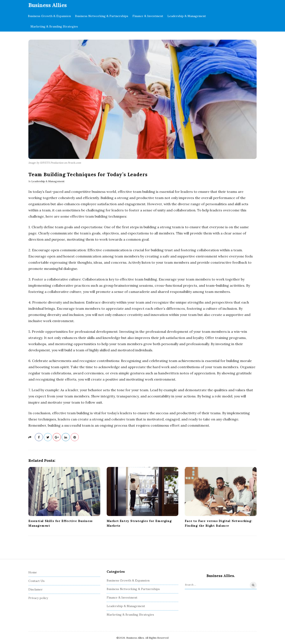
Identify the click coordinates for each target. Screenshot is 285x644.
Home (33, 572)
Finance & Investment (148, 16)
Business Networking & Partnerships (102, 16)
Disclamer (36, 589)
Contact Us (36, 581)
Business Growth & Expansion (49, 16)
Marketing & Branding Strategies (54, 26)
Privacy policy (38, 598)
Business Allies (48, 5)
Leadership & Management (187, 16)
